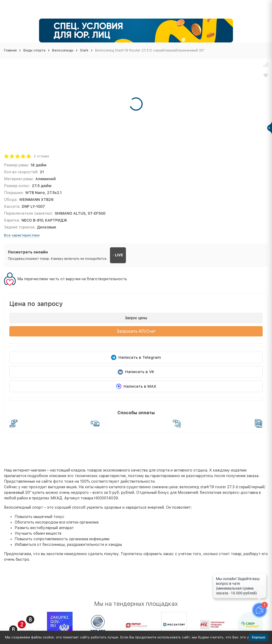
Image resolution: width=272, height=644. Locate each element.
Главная (10, 50)
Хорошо (258, 637)
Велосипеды (63, 50)
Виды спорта (34, 50)
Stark (84, 50)
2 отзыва (41, 156)
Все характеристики (22, 235)
